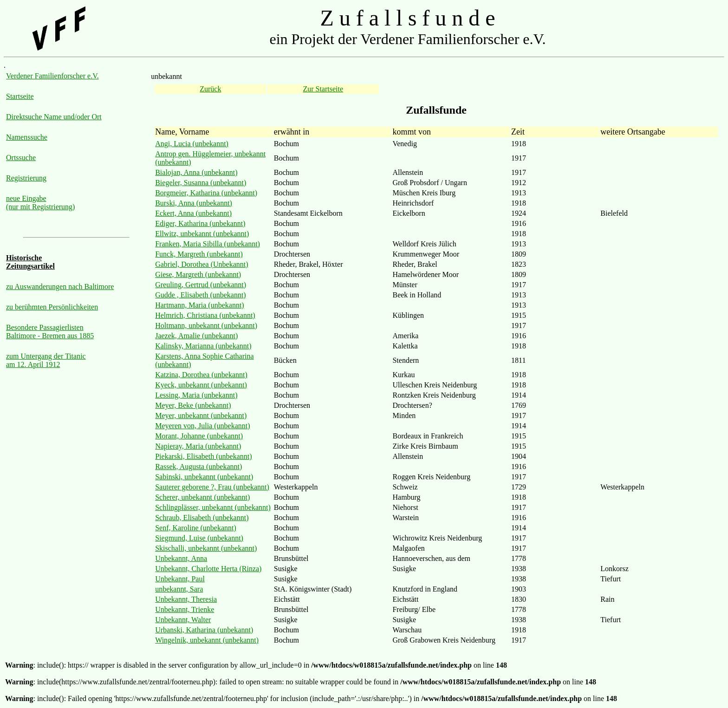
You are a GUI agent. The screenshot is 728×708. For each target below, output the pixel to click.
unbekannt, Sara (179, 589)
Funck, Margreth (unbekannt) (199, 254)
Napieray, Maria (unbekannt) (198, 446)
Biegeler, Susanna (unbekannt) (201, 183)
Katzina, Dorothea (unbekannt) (201, 375)
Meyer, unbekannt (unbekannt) (201, 415)
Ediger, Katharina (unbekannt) (200, 223)
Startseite (20, 96)
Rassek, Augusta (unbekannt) (198, 467)
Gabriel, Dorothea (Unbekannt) (201, 264)
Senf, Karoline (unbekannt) (196, 528)
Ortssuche (21, 158)
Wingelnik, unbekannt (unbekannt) (207, 640)
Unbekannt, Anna (181, 558)
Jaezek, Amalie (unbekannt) (196, 336)
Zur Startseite (323, 89)
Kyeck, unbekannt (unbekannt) (201, 385)
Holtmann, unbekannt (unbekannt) (206, 325)
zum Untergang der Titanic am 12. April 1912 (46, 360)
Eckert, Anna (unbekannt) (193, 213)
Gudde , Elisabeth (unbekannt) (201, 295)
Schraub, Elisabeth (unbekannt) (202, 518)
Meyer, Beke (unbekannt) (193, 405)
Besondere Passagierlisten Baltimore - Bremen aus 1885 (50, 331)
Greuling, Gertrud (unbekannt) (201, 285)
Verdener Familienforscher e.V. (52, 76)
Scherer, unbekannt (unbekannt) (202, 497)
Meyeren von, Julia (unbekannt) (202, 426)
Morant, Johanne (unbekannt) (199, 436)
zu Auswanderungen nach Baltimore (60, 286)
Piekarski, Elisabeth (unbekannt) (203, 456)
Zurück (210, 89)
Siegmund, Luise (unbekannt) (199, 538)
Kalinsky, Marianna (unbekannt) (203, 346)
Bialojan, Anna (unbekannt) (196, 172)
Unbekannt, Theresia (186, 599)
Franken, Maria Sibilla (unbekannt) (208, 244)
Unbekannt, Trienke (185, 609)
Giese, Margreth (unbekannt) (198, 274)
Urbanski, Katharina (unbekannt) (204, 630)
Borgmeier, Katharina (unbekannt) (206, 193)
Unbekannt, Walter (183, 620)
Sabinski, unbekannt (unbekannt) (204, 477)
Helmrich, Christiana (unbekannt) (205, 315)
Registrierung (26, 178)
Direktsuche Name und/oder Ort (54, 117)
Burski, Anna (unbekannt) (194, 203)
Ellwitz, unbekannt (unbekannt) (202, 234)
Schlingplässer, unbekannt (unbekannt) (213, 507)
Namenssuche (27, 137)
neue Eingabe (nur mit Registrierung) (40, 203)
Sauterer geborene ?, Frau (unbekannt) (212, 487)
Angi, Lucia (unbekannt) (192, 144)
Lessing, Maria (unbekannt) (196, 395)
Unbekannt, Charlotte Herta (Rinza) (208, 569)
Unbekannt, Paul (180, 579)
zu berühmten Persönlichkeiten (52, 307)
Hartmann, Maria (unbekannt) (199, 305)
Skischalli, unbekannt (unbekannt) (206, 548)
